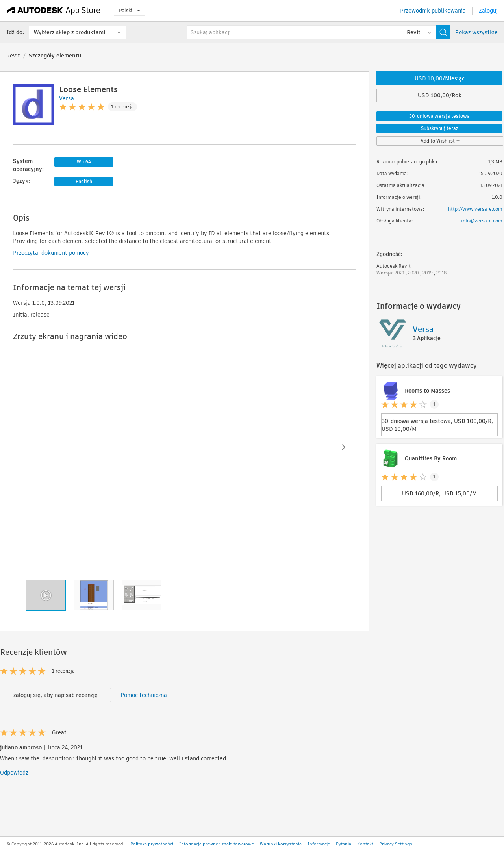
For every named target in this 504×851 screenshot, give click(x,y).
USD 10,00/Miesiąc (440, 78)
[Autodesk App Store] (54, 11)
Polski (130, 10)
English (84, 181)
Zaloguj (488, 11)
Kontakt (365, 844)
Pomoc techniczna (144, 695)
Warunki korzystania (281, 844)
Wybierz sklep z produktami (69, 32)
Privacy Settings (396, 844)
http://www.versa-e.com (475, 209)
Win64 (84, 162)
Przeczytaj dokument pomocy (51, 253)
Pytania (344, 844)
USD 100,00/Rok (440, 95)
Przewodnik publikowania (433, 11)
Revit (13, 56)
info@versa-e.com (482, 221)
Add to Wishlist (440, 141)
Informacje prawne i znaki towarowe (217, 844)
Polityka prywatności (152, 844)
